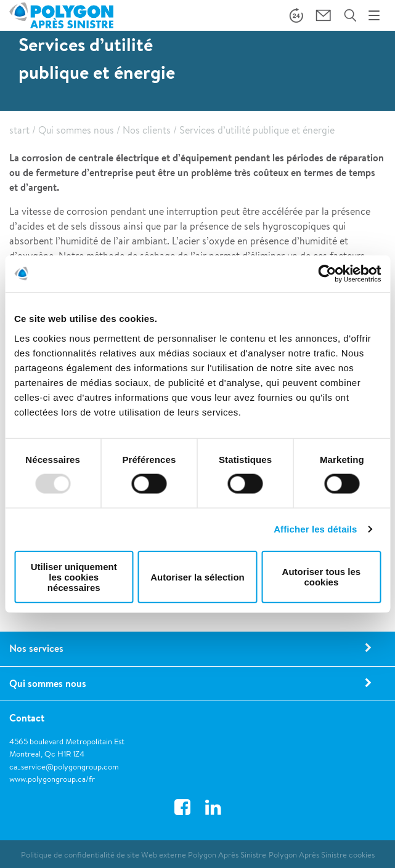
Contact (27, 718)
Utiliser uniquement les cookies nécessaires (74, 577)
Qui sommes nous (76, 130)
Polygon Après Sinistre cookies (322, 855)
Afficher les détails (315, 529)
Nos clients (147, 130)
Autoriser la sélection (197, 577)
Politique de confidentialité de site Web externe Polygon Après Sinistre (144, 855)
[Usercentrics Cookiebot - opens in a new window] (327, 274)
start (19, 130)
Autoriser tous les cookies (322, 577)
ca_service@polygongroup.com (64, 767)
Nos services (36, 648)
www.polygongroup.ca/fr (52, 779)
